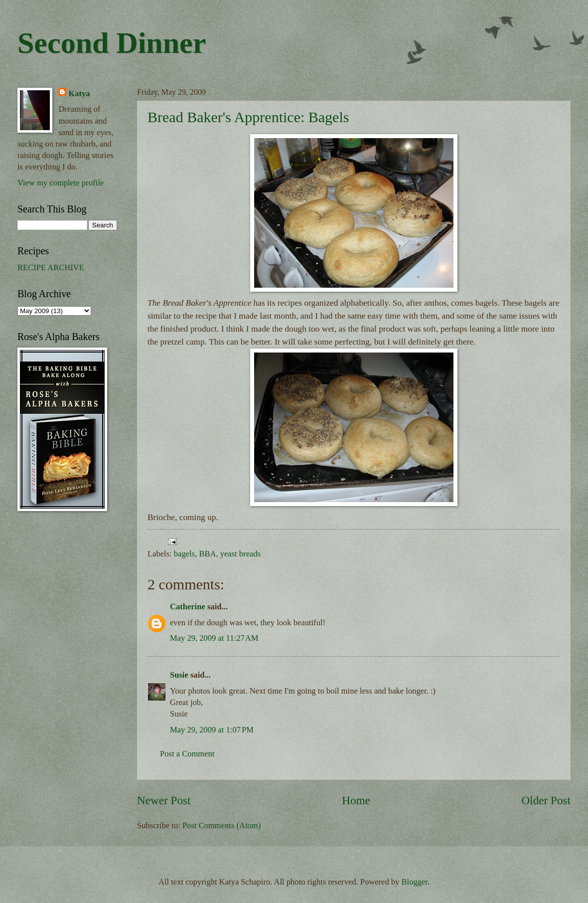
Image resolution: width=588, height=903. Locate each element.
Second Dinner (112, 43)
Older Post (546, 800)
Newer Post (164, 800)
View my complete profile (61, 183)
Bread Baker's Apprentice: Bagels (248, 117)
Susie (179, 675)
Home (356, 800)
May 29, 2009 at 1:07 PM (212, 730)
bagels (184, 554)
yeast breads (240, 554)
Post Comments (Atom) (221, 825)
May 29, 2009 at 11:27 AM (214, 638)
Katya (79, 93)
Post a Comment (187, 754)
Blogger (415, 882)
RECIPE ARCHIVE (51, 268)
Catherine (188, 607)
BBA (207, 554)
